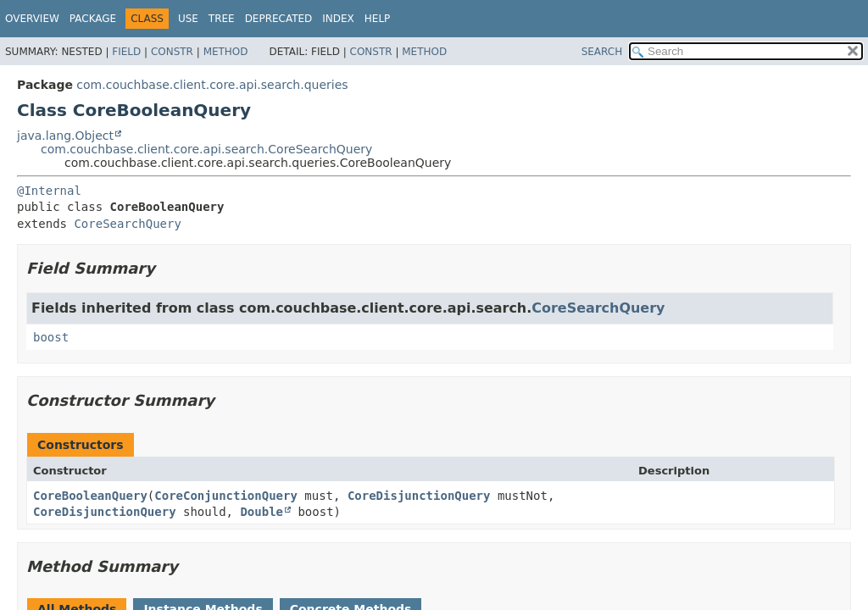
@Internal (49, 191)
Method (226, 52)
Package (93, 19)
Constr (172, 52)
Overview (32, 19)
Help (378, 19)
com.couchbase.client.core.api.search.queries (212, 85)
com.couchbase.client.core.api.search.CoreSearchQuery (206, 149)
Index (338, 19)
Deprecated (279, 19)
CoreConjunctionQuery (226, 496)
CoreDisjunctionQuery (419, 496)
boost (51, 337)
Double (262, 512)
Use (188, 19)
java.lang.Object (65, 136)
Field (126, 52)
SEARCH (602, 52)
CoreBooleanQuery (90, 496)
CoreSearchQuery (127, 224)
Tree (222, 19)
